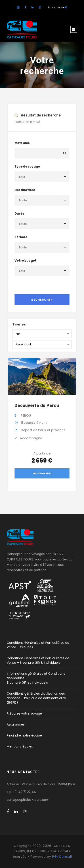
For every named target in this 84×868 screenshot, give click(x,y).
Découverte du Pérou (37, 405)
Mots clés (22, 143)
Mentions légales (20, 746)
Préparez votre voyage (24, 713)
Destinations (25, 190)
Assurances (16, 724)
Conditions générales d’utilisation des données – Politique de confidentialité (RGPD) (36, 698)
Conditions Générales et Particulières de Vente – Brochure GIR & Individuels (38, 660)
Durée (19, 214)
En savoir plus (42, 473)
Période (21, 237)
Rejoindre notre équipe (24, 735)
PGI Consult (62, 857)
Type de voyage (27, 167)
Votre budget (25, 261)
